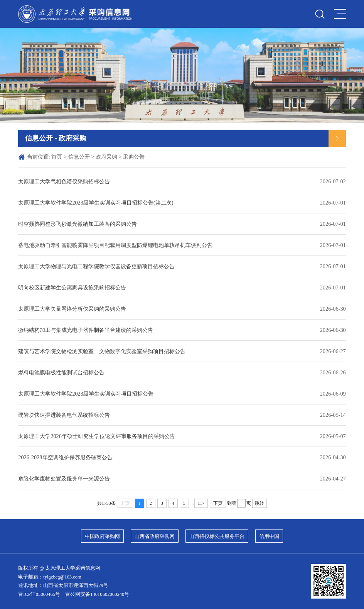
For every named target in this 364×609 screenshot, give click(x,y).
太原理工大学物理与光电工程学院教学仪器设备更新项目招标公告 (96, 266)
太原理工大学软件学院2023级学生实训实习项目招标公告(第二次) (96, 203)
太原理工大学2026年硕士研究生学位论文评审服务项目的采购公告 (97, 436)
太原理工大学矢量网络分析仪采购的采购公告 (72, 309)
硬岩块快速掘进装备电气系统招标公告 (64, 415)
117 (201, 503)
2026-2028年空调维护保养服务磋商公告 (65, 457)
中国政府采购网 (102, 536)
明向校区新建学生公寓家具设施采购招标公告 (72, 288)
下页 (218, 503)
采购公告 (134, 157)
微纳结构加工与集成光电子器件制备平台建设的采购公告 (86, 330)
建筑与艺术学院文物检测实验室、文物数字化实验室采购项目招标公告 (102, 351)
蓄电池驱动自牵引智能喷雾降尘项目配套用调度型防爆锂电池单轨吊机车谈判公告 (115, 245)
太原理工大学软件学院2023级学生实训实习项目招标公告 (86, 394)
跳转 (260, 503)
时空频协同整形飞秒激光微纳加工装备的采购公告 (78, 224)
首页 (57, 157)
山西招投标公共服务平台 (217, 536)
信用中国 (269, 536)
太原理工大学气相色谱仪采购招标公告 (64, 181)
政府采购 (106, 157)
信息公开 (79, 157)
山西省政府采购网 (155, 536)
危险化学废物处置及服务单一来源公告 (64, 479)
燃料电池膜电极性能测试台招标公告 (61, 372)
